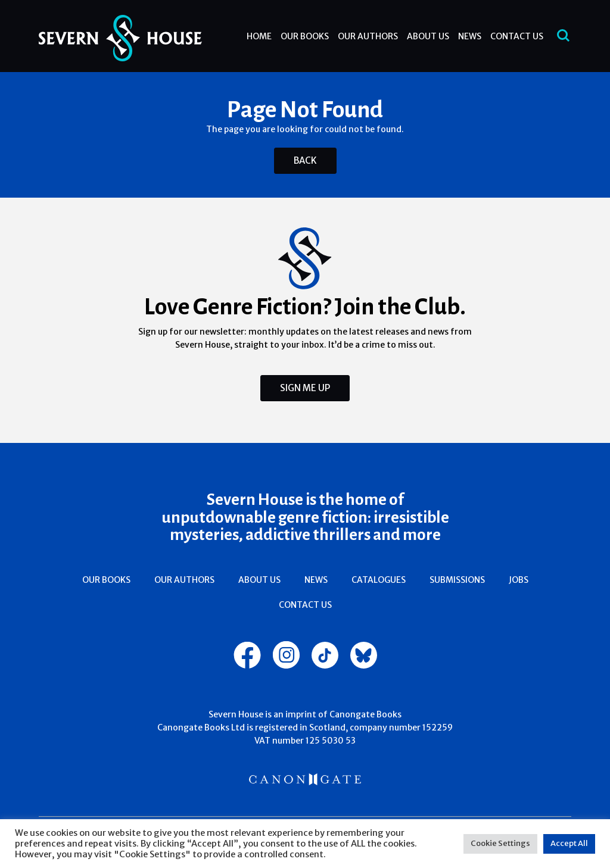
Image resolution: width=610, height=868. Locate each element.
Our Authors (368, 36)
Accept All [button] (569, 843)
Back (305, 160)
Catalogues (379, 580)
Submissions (457, 580)
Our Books (305, 36)
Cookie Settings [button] (500, 843)
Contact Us (517, 36)
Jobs (519, 580)
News (470, 36)
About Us (428, 36)
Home (259, 36)
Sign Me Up (305, 388)
